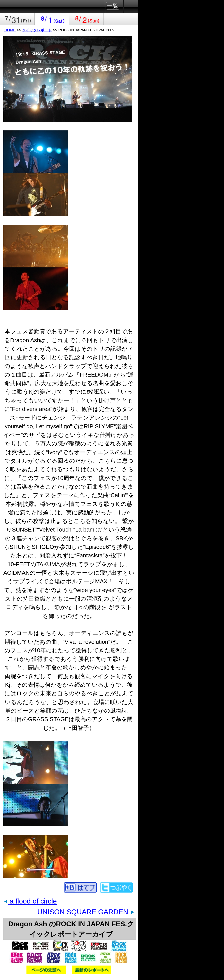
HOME (10, 30)
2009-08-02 (86, 19)
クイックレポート (37, 30)
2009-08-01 (52, 19)
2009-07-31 (17, 19)
